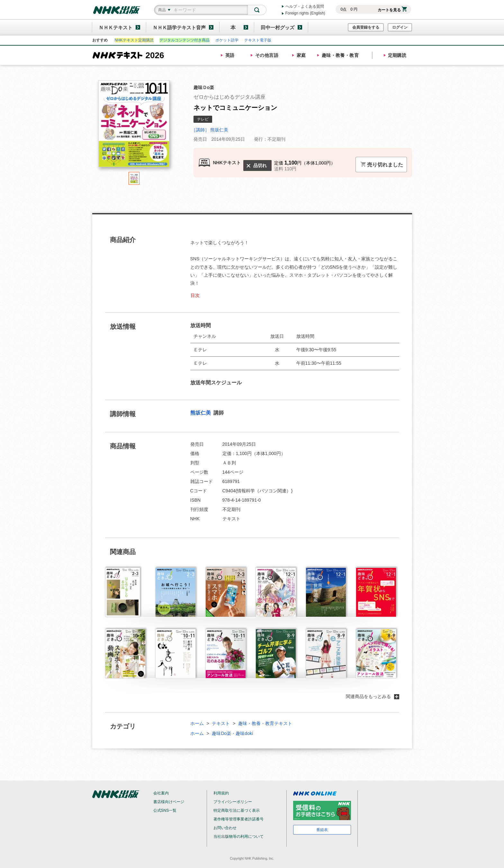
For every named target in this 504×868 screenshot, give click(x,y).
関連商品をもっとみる (373, 696)
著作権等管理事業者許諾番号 (239, 819)
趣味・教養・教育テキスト (265, 723)
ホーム (197, 723)
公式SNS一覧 (165, 810)
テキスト (221, 723)
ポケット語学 (227, 40)
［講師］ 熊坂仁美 (210, 130)
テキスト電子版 (258, 40)
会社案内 (161, 793)
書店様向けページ (169, 802)
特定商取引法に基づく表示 (237, 810)
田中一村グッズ (278, 27)
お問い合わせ (225, 828)
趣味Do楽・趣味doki (232, 733)
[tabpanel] (134, 126)
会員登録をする (366, 27)
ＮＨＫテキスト (116, 27)
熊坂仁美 (201, 413)
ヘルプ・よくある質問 (305, 6)
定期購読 (397, 55)
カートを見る (392, 10)
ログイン (400, 27)
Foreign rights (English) (305, 13)
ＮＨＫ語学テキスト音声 (179, 27)
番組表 (322, 830)
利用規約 (221, 793)
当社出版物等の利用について (239, 837)
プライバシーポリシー (233, 802)
